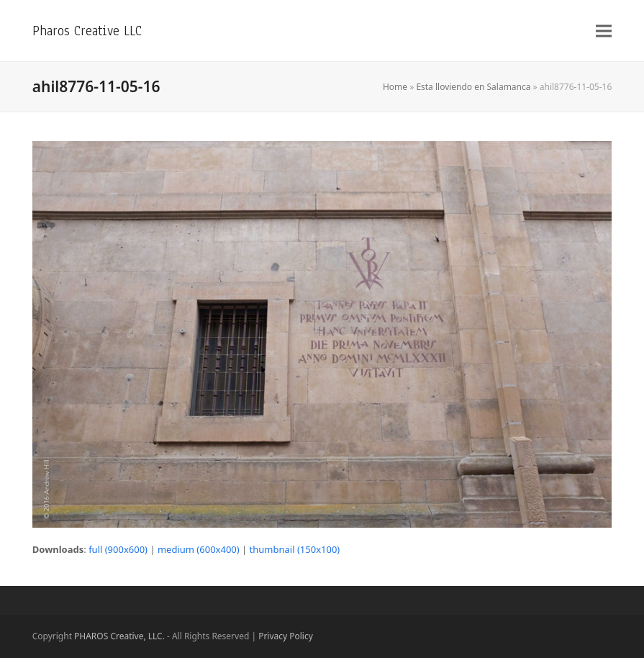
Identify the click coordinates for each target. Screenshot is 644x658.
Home (395, 87)
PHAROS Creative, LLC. (119, 636)
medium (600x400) (199, 549)
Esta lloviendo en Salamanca (473, 87)
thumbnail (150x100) (295, 549)
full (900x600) (118, 549)
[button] (604, 31)
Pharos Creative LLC (87, 31)
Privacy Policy (286, 636)
